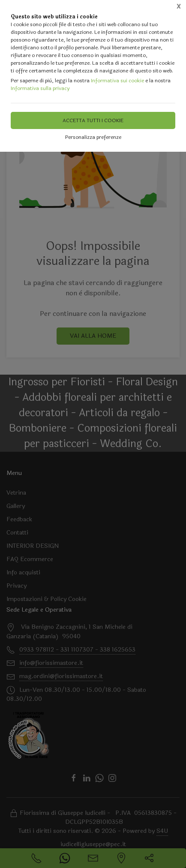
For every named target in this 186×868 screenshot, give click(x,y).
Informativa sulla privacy (40, 88)
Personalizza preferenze (93, 137)
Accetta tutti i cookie (93, 120)
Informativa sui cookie (117, 81)
